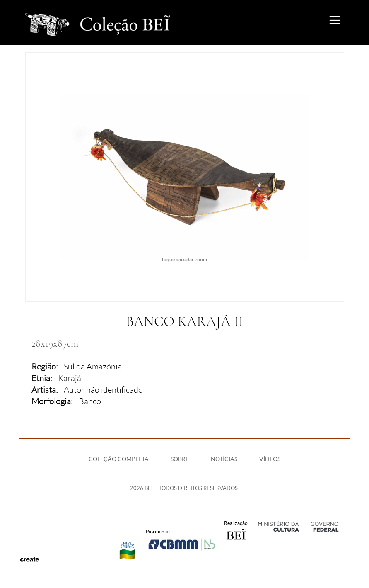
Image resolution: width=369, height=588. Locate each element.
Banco (90, 401)
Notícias (224, 459)
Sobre (180, 459)
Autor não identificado (103, 390)
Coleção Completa (119, 459)
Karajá (70, 378)
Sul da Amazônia (93, 367)
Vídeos (270, 459)
